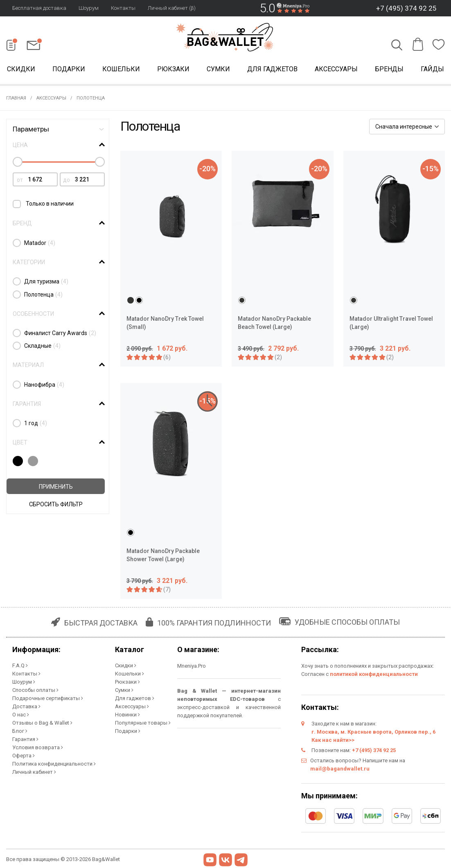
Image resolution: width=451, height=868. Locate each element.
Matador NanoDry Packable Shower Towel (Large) (163, 555)
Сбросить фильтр (56, 504)
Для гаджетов (272, 69)
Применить (56, 487)
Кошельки (121, 69)
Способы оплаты (35, 690)
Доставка (26, 706)
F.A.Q (20, 665)
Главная (16, 98)
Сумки (218, 69)
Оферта (24, 756)
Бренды (389, 69)
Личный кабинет (34, 772)
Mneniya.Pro (192, 666)
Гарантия (25, 739)
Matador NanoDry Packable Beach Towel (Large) (274, 323)
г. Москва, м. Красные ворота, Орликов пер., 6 (373, 732)
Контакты (123, 8)
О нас (21, 715)
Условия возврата (38, 747)
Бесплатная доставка (39, 8)
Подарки (69, 69)
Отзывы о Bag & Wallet (42, 723)
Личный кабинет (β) (172, 8)
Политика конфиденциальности (54, 764)
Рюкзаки (173, 69)
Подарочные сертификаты (48, 698)
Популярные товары (143, 723)
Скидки (126, 665)
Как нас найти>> (333, 740)
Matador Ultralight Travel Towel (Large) (391, 323)
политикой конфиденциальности (374, 674)
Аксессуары (336, 69)
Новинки (127, 715)
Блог (20, 731)
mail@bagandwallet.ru (340, 769)
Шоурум (89, 8)
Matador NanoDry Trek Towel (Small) (165, 323)
